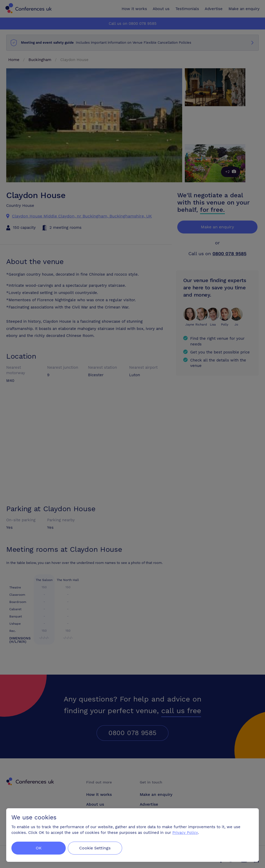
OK (39, 848)
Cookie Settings (96, 848)
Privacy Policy (185, 833)
